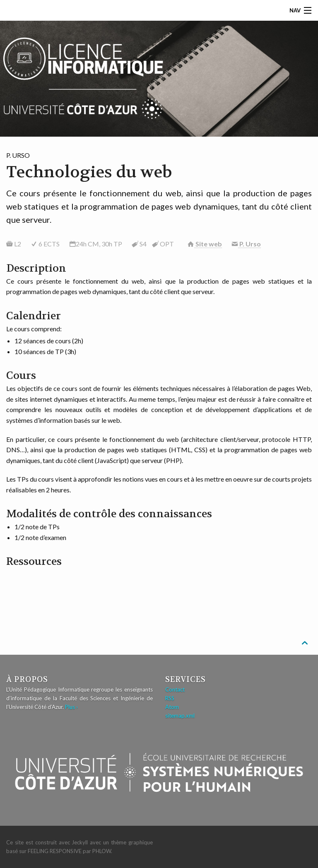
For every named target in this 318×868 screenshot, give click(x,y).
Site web (208, 244)
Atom (172, 707)
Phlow (102, 851)
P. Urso (249, 244)
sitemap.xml (180, 716)
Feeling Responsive (55, 851)
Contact (175, 690)
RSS (170, 698)
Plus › (71, 707)
